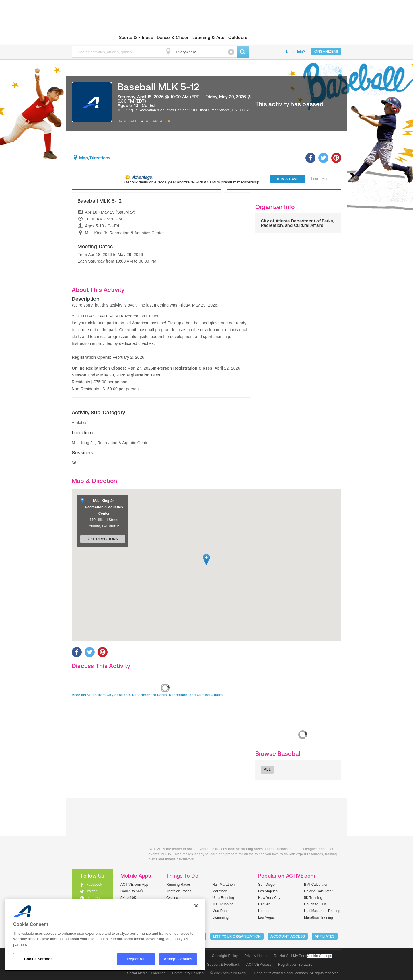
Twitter (92, 891)
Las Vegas (266, 917)
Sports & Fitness (136, 37)
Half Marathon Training (322, 911)
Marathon (220, 891)
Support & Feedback (223, 965)
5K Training (313, 898)
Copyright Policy (225, 956)
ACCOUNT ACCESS (288, 936)
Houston (265, 911)
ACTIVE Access (259, 965)
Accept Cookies (178, 959)
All (267, 769)
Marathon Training (318, 917)
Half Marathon (224, 885)
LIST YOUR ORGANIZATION (237, 936)
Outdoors (238, 37)
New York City (269, 898)
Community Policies (188, 973)
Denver (264, 904)
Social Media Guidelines (146, 973)
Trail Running (223, 904)
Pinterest (93, 898)
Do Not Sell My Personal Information (303, 956)
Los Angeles (268, 891)
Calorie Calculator (318, 891)
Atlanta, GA (158, 121)
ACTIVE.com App (134, 885)
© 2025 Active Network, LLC (233, 973)
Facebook (94, 885)
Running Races (179, 885)
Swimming (220, 917)
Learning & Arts (209, 37)
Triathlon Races (179, 891)
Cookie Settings (320, 956)
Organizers (326, 51)
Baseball (127, 121)
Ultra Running (223, 898)
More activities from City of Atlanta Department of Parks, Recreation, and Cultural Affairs (147, 695)
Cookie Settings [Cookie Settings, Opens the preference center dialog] (38, 959)
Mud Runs (220, 911)
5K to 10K (128, 898)
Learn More (320, 179)
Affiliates (325, 936)
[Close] (196, 906)
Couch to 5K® (132, 891)
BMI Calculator (316, 885)
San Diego (266, 885)
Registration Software (295, 965)
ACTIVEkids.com (88, 38)
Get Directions (103, 539)
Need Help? (295, 52)
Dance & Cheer (173, 37)
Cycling (172, 898)
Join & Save (288, 179)
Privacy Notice (256, 956)
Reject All (136, 959)
